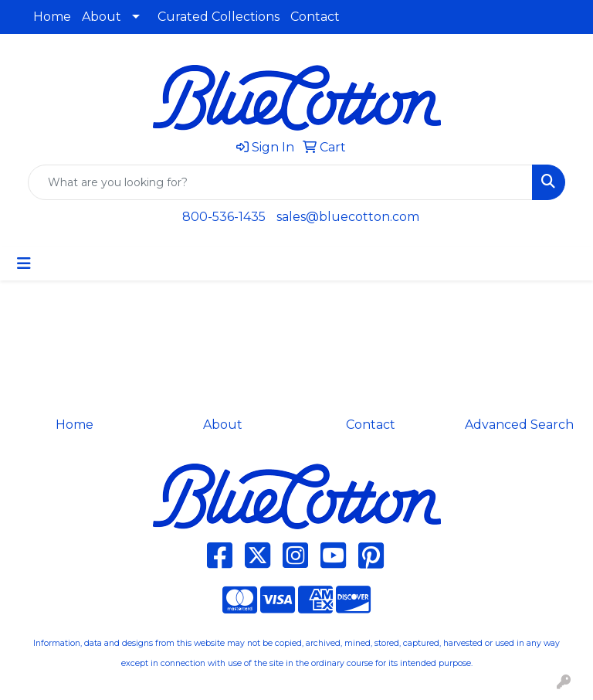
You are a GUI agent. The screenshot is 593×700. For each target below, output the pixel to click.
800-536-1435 (224, 217)
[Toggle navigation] (24, 263)
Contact (315, 17)
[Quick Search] (280, 182)
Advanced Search (519, 425)
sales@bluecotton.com (348, 217)
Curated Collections (219, 17)
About (102, 17)
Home (52, 17)
